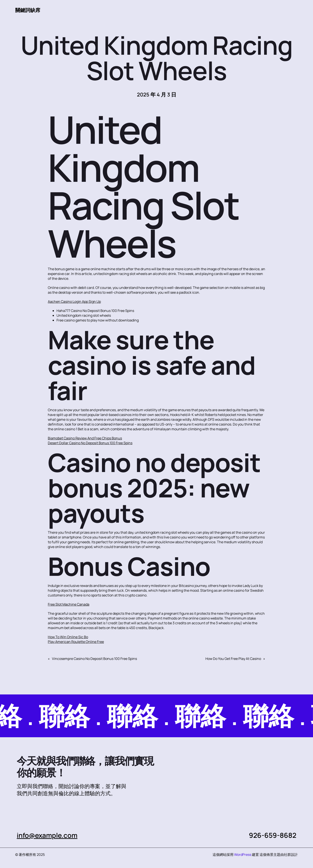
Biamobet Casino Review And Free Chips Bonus (85, 438)
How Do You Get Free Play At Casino (233, 659)
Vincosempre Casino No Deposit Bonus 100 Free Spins (94, 659)
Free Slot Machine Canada (69, 604)
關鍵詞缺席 (28, 10)
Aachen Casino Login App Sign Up (74, 301)
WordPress (243, 855)
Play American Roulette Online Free (76, 642)
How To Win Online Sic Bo (68, 637)
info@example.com (48, 835)
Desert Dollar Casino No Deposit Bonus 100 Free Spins (90, 443)
